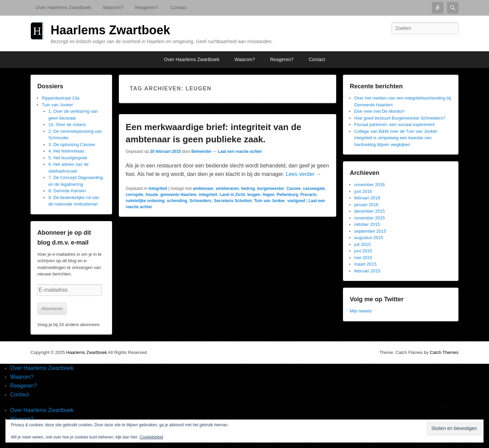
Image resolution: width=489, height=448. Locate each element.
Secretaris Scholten (233, 201)
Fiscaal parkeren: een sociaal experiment (394, 124)
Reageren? (147, 7)
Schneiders (201, 201)
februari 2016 (367, 198)
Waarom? (113, 7)
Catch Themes (444, 352)
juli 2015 (362, 244)
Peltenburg (287, 195)
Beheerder (201, 151)
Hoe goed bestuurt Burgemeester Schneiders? (400, 118)
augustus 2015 (369, 238)
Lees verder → (303, 174)
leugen (254, 195)
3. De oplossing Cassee (72, 145)
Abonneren (52, 309)
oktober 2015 (367, 224)
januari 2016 (366, 205)
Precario (308, 195)
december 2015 (369, 211)
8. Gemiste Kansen (67, 191)
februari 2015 (367, 271)
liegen (268, 195)
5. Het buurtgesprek (68, 158)
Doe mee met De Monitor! (379, 111)
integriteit (208, 195)
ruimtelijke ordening (145, 201)
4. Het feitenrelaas (67, 151)
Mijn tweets (361, 311)
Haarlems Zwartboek (110, 30)
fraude (152, 195)
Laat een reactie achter (240, 151)
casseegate (314, 189)
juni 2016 (363, 191)
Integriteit (158, 189)
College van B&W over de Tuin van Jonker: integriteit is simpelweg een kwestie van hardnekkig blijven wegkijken (396, 138)
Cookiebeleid (151, 437)
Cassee (293, 189)
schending (177, 201)
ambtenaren (227, 189)
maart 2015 (365, 264)
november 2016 (369, 185)
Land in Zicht (232, 195)
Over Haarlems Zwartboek (63, 7)
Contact (178, 7)
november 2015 (369, 218)
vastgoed (296, 201)
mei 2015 (363, 258)
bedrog (248, 189)
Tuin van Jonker (269, 201)
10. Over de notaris (67, 124)
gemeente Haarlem (178, 195)
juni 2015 (363, 251)
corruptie (134, 195)
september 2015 (370, 231)
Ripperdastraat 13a (61, 98)
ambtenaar (203, 189)
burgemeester (270, 189)
